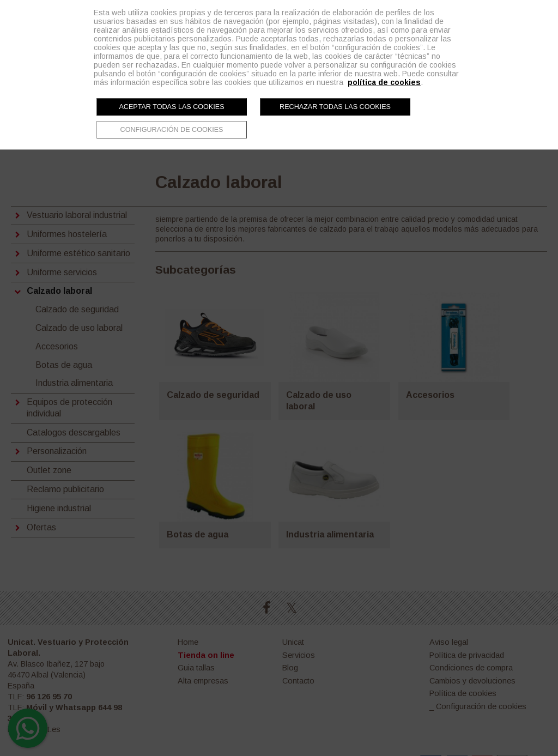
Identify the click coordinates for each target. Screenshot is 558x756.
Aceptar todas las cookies (171, 107)
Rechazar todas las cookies (335, 107)
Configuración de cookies (172, 130)
